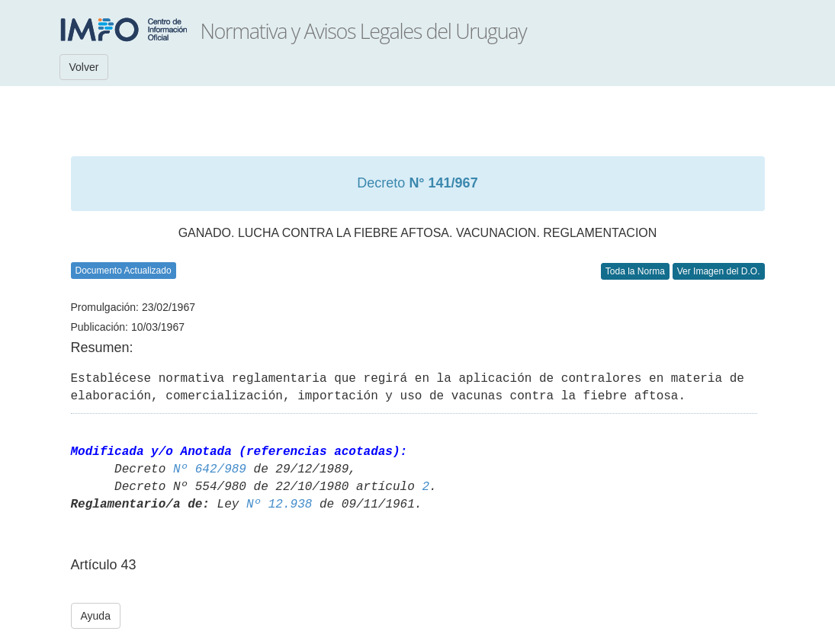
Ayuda (96, 616)
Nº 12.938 (279, 505)
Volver (84, 67)
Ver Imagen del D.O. (719, 271)
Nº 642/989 (210, 469)
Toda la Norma (635, 271)
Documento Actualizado (124, 271)
